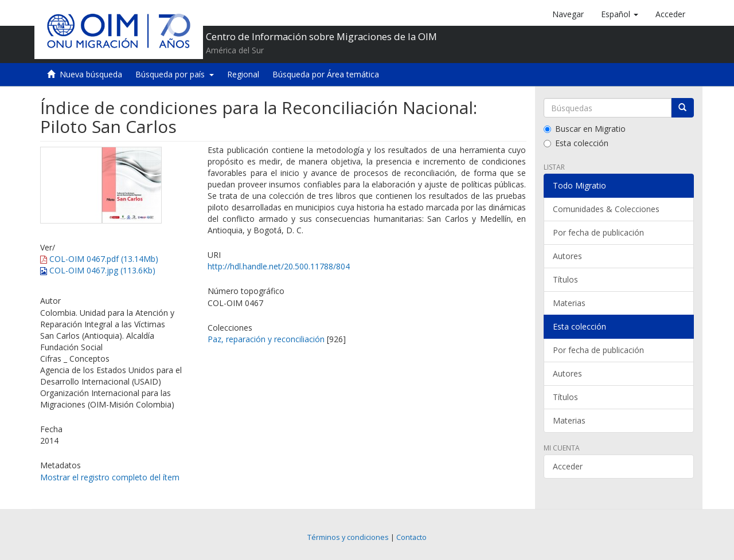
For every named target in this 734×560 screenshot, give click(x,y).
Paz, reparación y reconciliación (266, 339)
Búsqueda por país (175, 74)
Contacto (411, 537)
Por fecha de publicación (598, 232)
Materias (569, 303)
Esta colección (576, 143)
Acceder (568, 466)
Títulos (565, 279)
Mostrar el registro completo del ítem (110, 477)
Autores (567, 256)
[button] (620, 14)
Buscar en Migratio (585, 129)
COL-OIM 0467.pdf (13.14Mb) (99, 259)
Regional (243, 74)
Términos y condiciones (348, 537)
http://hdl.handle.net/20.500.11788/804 (279, 266)
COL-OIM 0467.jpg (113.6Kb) (98, 270)
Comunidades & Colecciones (606, 209)
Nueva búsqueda (91, 74)
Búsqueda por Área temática (326, 74)
